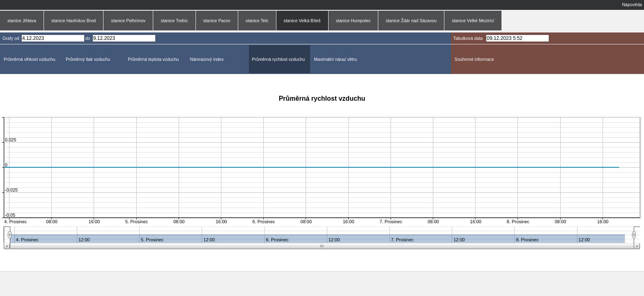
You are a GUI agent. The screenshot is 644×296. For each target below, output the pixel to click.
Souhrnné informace (474, 59)
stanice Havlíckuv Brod (74, 21)
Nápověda (632, 5)
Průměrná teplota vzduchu (153, 59)
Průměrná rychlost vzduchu (278, 59)
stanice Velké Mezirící (473, 21)
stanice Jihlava (22, 21)
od (17, 38)
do (88, 38)
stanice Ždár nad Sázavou (411, 21)
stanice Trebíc (174, 21)
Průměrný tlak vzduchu (88, 59)
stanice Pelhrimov (128, 21)
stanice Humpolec (353, 21)
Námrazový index (207, 59)
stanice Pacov (217, 21)
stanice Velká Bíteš (302, 21)
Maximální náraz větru (335, 59)
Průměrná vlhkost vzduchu (30, 59)
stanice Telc (257, 21)
